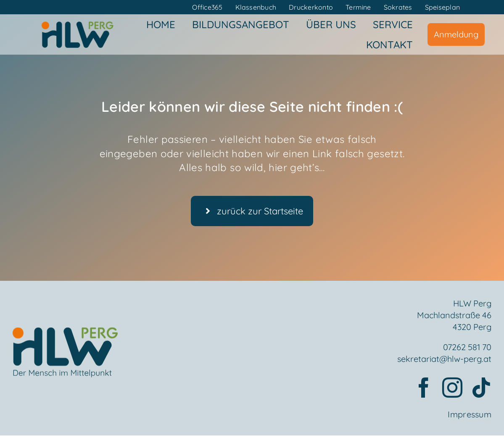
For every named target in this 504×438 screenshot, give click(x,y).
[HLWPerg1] (77, 24)
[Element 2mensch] (65, 336)
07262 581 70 (467, 347)
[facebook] (424, 388)
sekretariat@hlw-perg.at (444, 359)
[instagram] (452, 388)
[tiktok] (481, 388)
